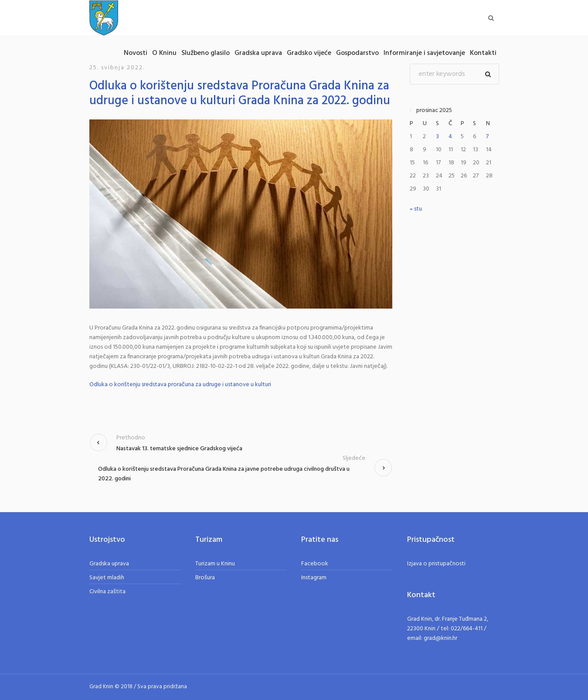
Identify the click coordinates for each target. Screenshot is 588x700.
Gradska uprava (109, 564)
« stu (416, 209)
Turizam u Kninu (215, 564)
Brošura (205, 578)
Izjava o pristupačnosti (436, 564)
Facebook (315, 564)
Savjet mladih (107, 578)
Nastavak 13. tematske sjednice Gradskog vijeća (179, 449)
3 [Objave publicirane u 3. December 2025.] (437, 137)
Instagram (314, 578)
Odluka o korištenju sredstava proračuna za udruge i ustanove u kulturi (180, 385)
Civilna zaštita (107, 592)
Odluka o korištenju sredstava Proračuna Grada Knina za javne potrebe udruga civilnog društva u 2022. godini (224, 474)
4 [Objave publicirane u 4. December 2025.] (450, 137)
